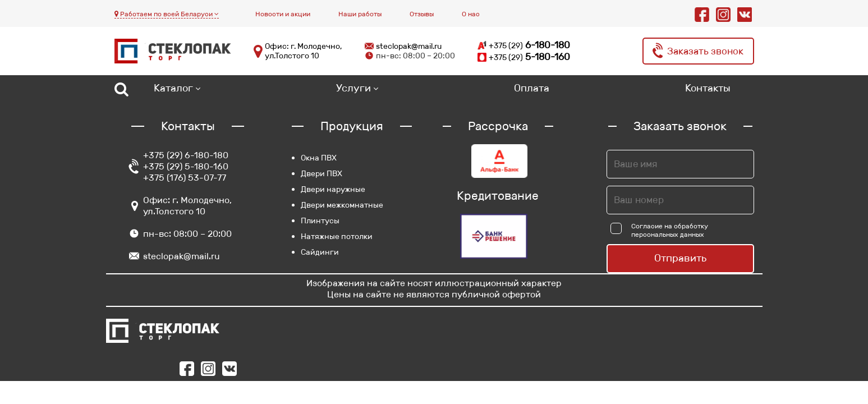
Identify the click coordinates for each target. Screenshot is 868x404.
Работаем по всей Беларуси (167, 14)
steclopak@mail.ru (409, 46)
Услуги (353, 88)
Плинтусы (320, 221)
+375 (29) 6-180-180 (186, 155)
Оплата (532, 88)
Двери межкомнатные (342, 205)
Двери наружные (333, 189)
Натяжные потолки (337, 236)
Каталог (173, 88)
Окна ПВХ (319, 158)
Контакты (708, 88)
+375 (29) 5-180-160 (186, 166)
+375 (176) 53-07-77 (185, 178)
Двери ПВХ (322, 173)
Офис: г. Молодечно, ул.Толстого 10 (304, 51)
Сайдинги (320, 252)
